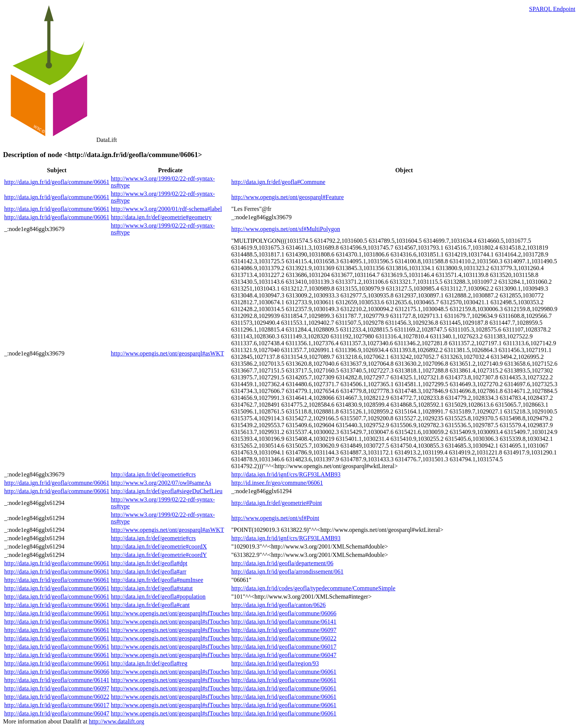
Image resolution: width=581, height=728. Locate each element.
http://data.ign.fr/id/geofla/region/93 (275, 663)
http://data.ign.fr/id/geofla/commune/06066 (284, 613)
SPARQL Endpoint (552, 9)
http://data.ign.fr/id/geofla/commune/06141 (284, 622)
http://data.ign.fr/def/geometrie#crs (153, 474)
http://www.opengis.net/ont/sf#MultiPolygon (286, 229)
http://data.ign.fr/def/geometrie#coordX (159, 546)
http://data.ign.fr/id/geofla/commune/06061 (57, 182)
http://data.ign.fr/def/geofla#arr (148, 572)
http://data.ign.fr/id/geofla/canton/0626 (279, 605)
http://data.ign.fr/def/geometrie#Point (277, 503)
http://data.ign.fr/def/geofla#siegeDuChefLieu (166, 491)
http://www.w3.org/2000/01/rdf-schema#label (166, 209)
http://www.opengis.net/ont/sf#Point (275, 518)
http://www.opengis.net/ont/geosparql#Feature (288, 197)
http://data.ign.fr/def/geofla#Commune (278, 182)
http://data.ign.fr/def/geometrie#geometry (161, 217)
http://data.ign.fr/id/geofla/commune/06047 (284, 655)
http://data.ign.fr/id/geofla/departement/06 (282, 563)
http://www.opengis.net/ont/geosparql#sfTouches (170, 613)
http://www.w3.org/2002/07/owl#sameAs (161, 483)
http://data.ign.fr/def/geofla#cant (150, 605)
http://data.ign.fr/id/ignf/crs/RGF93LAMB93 (286, 474)
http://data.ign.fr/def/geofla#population (158, 597)
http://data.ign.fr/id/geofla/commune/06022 (284, 638)
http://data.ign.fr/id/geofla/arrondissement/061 (287, 572)
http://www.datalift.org (116, 721)
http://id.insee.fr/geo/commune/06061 (277, 483)
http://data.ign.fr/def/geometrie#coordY (159, 555)
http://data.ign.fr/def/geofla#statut (152, 588)
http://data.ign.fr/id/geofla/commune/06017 (284, 647)
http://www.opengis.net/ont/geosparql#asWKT (167, 353)
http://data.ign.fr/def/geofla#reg (149, 663)
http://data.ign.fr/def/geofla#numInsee (157, 580)
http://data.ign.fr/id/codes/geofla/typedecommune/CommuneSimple (313, 588)
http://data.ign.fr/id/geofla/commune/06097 (284, 630)
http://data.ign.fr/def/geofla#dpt (149, 563)
